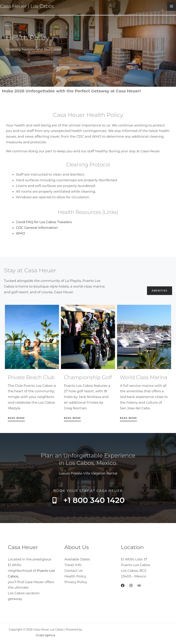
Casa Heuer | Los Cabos (27, 6)
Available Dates (77, 559)
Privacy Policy (76, 582)
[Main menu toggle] (172, 6)
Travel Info (73, 565)
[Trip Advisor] (139, 585)
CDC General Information (37, 228)
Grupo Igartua (45, 635)
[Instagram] (131, 585)
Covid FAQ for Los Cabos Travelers (44, 222)
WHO (20, 233)
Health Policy (75, 576)
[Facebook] (123, 585)
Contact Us (74, 571)
